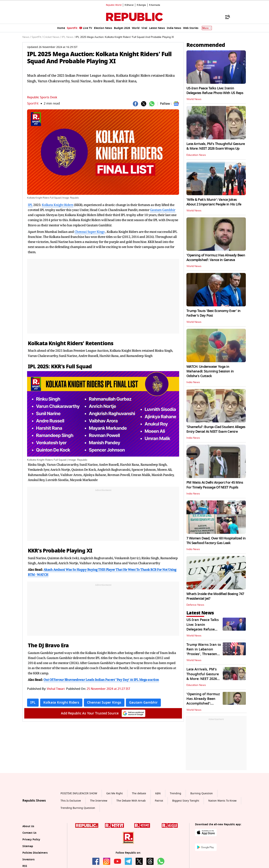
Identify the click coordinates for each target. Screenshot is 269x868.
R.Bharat (129, 5)
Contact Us (29, 833)
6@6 (158, 793)
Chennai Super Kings (90, 232)
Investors (28, 860)
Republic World (114, 5)
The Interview (99, 801)
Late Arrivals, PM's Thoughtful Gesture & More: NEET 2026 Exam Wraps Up (216, 146)
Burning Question (202, 793)
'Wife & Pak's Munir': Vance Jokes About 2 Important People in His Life (214, 202)
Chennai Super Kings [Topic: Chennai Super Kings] (104, 702)
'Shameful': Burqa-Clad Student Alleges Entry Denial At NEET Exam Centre (216, 429)
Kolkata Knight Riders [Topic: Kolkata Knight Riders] (61, 702)
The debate (139, 793)
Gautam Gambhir (163, 210)
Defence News (195, 605)
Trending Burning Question (78, 808)
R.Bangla (141, 5)
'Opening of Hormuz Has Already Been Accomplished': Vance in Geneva (216, 258)
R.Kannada (155, 5)
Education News (196, 155)
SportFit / (37, 37)
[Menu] (226, 17)
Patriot (159, 801)
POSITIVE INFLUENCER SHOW (79, 793)
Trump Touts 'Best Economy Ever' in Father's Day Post (214, 313)
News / (27, 37)
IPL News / (68, 37)
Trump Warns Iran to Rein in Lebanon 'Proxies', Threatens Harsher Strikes (204, 652)
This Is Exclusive (71, 801)
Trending (176, 793)
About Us (28, 826)
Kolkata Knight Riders (58, 205)
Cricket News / (52, 37)
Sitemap (28, 846)
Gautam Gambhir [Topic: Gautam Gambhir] (143, 702)
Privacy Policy (31, 840)
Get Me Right (115, 793)
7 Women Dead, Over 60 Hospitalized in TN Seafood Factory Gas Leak (216, 541)
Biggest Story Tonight (186, 801)
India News (193, 382)
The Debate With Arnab (131, 801)
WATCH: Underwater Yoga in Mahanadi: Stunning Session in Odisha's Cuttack (210, 371)
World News (194, 99)
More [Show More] (207, 28)
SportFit (33, 103)
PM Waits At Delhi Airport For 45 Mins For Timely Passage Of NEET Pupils (215, 485)
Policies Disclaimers (35, 853)
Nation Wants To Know (222, 801)
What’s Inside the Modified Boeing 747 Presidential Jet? (215, 596)
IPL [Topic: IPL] (33, 702)
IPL (30, 205)
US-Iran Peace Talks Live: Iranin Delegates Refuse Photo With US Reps (215, 91)
